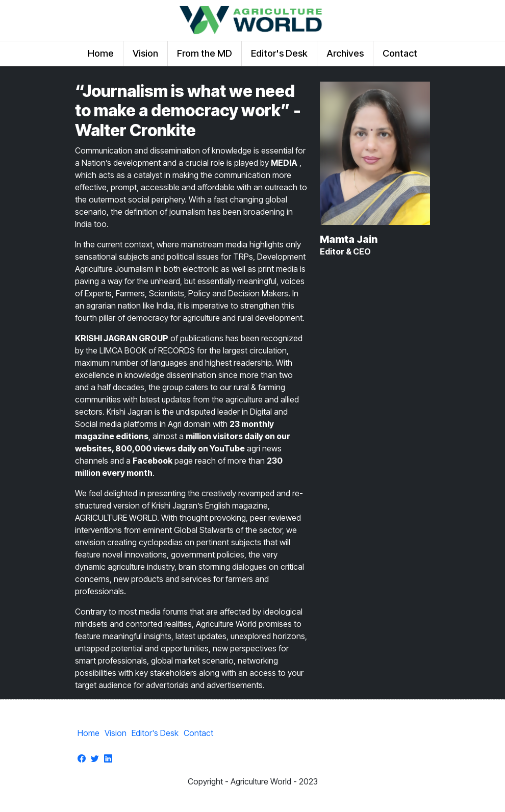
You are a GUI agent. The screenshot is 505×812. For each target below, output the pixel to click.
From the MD (205, 53)
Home (101, 53)
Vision (145, 53)
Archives (345, 53)
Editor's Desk (279, 53)
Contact (400, 53)
